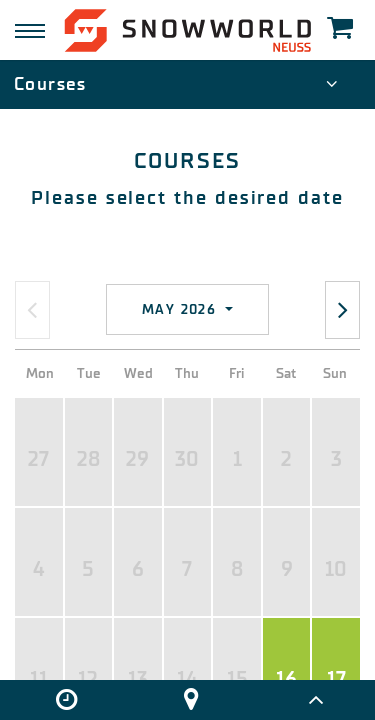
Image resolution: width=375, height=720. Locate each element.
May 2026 (182, 309)
